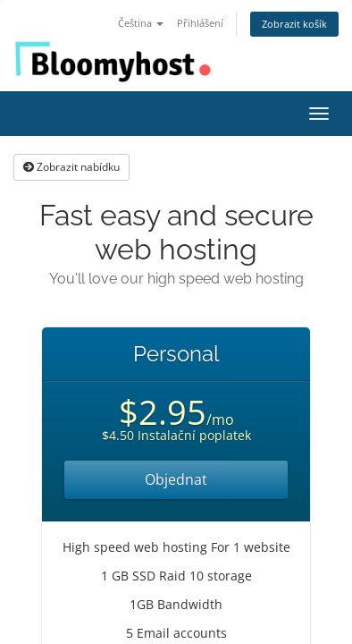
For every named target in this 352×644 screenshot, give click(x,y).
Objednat (176, 479)
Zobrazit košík (294, 24)
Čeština (141, 23)
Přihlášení (200, 23)
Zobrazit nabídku (71, 167)
